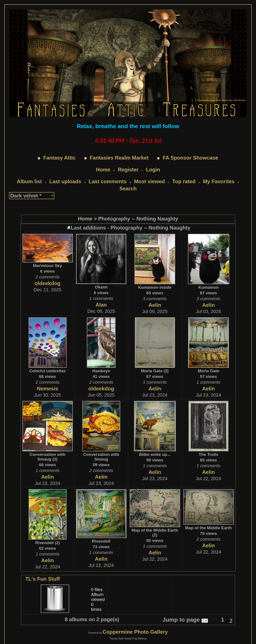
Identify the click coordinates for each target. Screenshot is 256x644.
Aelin (155, 305)
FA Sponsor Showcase (190, 158)
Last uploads (65, 181)
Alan (101, 305)
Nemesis (48, 389)
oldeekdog (47, 283)
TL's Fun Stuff (42, 579)
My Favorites (219, 181)
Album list (29, 181)
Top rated (184, 181)
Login (153, 170)
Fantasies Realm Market (119, 158)
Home (103, 170)
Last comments (108, 181)
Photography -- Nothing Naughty (138, 219)
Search (128, 189)
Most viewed (149, 181)
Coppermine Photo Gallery (135, 632)
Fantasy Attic (59, 158)
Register (128, 170)
